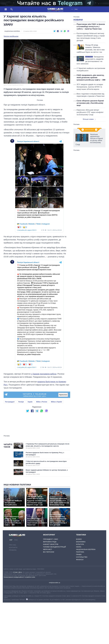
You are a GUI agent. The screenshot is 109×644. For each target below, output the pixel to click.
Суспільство (82, 557)
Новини (78, 20)
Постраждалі (10, 402)
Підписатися (63, 395)
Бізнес (79, 539)
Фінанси (80, 560)
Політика (80, 552)
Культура (80, 544)
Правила (13, 550)
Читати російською (11, 36)
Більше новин (89, 119)
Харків (30, 402)
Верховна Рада (50, 542)
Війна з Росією (42, 402)
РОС (76, 9)
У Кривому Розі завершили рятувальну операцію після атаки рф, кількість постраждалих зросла (48, 446)
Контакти (13, 547)
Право (79, 554)
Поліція (21, 402)
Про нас (13, 545)
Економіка (81, 542)
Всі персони (49, 552)
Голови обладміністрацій (54, 547)
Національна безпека (12, 31)
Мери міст (48, 549)
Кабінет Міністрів (51, 544)
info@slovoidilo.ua (54, 583)
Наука (79, 547)
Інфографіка (89, 130)
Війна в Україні (56, 402)
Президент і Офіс (51, 539)
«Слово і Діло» (17, 572)
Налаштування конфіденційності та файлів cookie (19, 577)
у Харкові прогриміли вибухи (44, 374)
